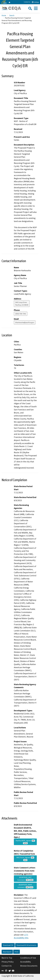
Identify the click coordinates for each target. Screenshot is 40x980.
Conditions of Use (28, 958)
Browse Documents (29, 966)
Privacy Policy (8, 962)
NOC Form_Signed (25, 859)
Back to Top (7, 958)
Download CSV (8, 945)
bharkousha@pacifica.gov (25, 322)
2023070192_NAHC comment (25, 886)
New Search (7, 952)
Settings (35, 2)
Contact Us (27, 2)
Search (12, 15)
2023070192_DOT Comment (25, 879)
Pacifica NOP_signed (25, 842)
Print (17, 952)
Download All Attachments (26, 945)
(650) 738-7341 (21, 314)
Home (4, 15)
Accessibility (26, 962)
